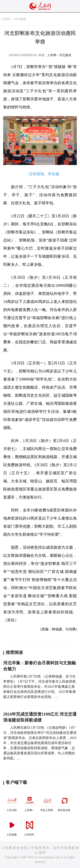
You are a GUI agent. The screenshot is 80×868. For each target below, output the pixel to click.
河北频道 (20, 19)
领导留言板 (64, 802)
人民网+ (29, 802)
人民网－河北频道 (59, 55)
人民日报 (12, 802)
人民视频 (12, 827)
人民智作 (29, 827)
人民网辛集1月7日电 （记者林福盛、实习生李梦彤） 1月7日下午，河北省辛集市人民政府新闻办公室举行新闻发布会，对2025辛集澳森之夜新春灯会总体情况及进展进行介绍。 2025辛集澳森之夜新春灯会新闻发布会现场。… (39, 687)
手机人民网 (47, 802)
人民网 (5, 19)
